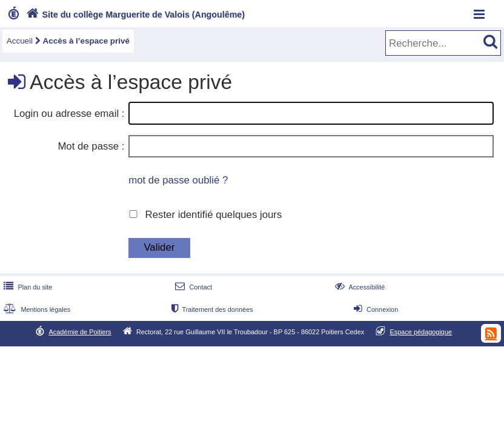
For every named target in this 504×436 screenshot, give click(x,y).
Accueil (20, 41)
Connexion (375, 309)
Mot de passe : (91, 146)
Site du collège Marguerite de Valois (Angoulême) (134, 15)
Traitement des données (211, 309)
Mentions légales (36, 309)
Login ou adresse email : (69, 114)
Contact (192, 287)
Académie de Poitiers (80, 332)
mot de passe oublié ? (178, 180)
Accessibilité (359, 287)
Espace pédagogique (421, 332)
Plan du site (27, 287)
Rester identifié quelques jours (214, 215)
